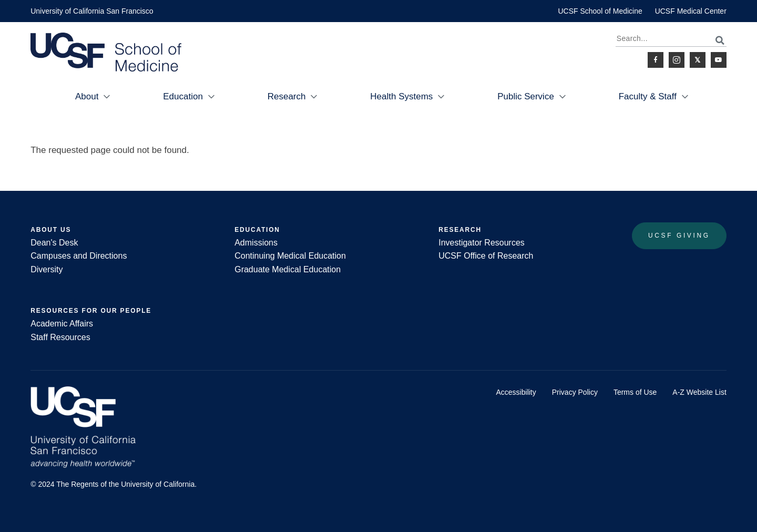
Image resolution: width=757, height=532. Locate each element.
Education (183, 96)
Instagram (677, 60)
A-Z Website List (699, 392)
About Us (51, 230)
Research (287, 96)
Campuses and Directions (79, 256)
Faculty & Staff (648, 96)
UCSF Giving (679, 236)
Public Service (526, 96)
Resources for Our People (91, 311)
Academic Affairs (62, 324)
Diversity (47, 269)
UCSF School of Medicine (600, 11)
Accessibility (516, 392)
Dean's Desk (54, 243)
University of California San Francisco (92, 11)
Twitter (698, 60)
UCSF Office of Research (486, 256)
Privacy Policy (575, 392)
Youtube (719, 60)
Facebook (656, 60)
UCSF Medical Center (691, 11)
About (87, 96)
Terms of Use (635, 392)
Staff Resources (60, 337)
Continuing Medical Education (290, 256)
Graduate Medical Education (288, 269)
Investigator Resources (482, 243)
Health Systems (401, 96)
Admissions (256, 243)
